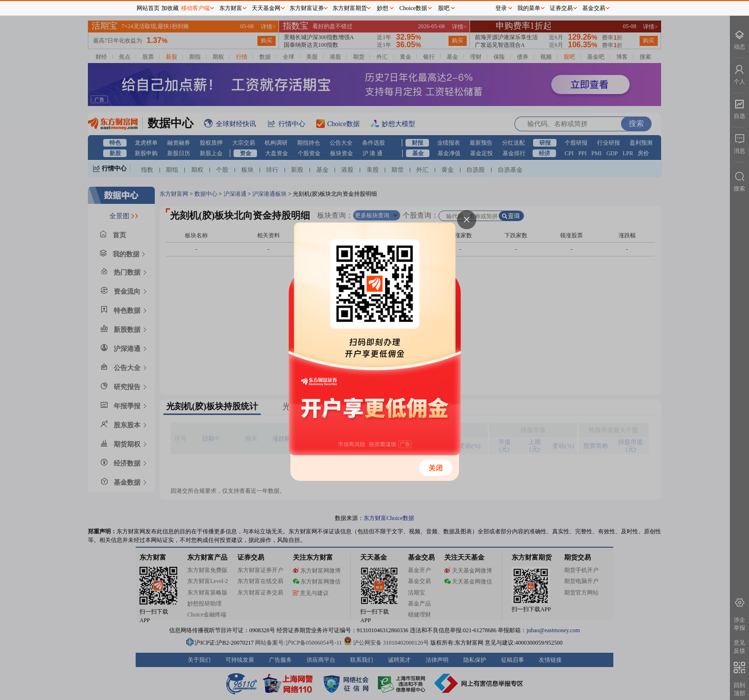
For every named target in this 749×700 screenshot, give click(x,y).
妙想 (383, 8)
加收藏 (170, 8)
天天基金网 (266, 8)
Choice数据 (413, 8)
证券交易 (561, 8)
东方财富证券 (307, 8)
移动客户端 (195, 8)
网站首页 (148, 8)
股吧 (444, 8)
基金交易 (594, 8)
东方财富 (231, 8)
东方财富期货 (350, 8)
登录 (501, 8)
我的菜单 (529, 8)
